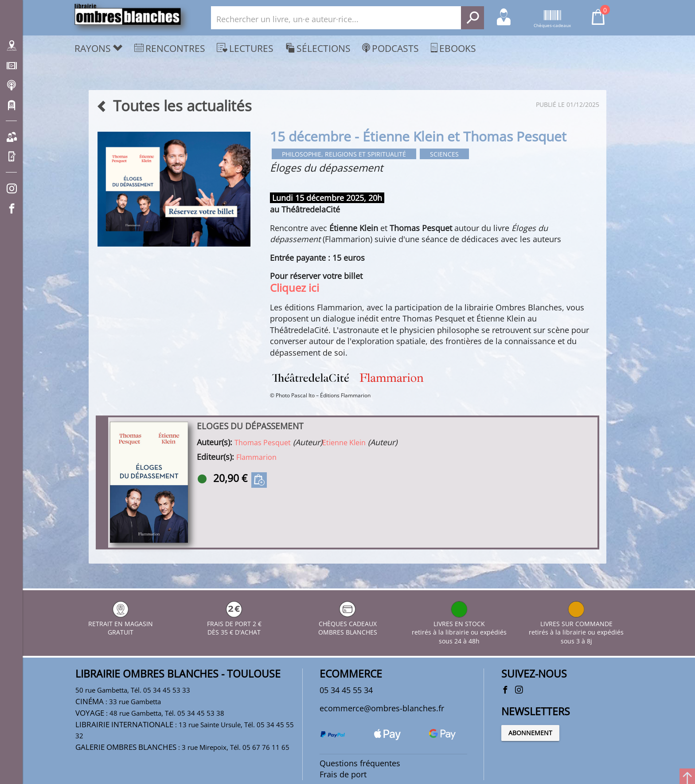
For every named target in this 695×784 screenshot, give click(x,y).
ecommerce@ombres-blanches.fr (382, 709)
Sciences (451, 155)
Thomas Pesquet (263, 443)
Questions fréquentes (360, 765)
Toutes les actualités (174, 106)
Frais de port (343, 776)
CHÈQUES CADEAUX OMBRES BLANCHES (348, 625)
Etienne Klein (344, 443)
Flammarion (256, 458)
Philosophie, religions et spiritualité (347, 155)
